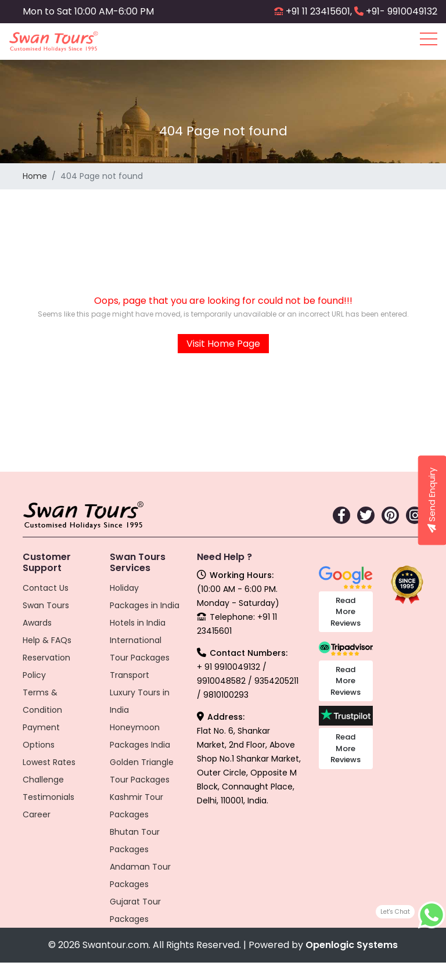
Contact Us (46, 588)
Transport (130, 675)
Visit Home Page (223, 344)
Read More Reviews (346, 612)
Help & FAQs (47, 640)
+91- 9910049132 (402, 11)
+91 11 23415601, (319, 11)
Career (37, 814)
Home (35, 176)
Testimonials (48, 797)
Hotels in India (138, 623)
